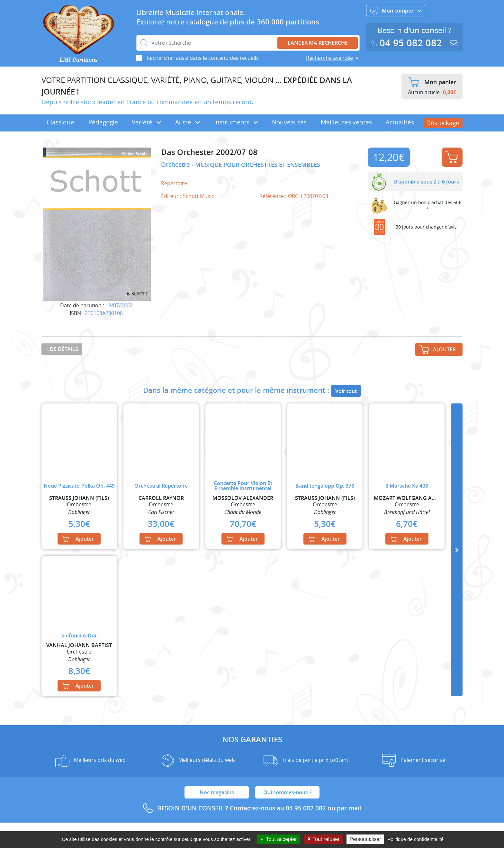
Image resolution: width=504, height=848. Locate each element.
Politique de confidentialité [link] (416, 839)
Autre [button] (188, 122)
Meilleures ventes (346, 122)
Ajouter (452, 157)
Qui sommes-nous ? (287, 792)
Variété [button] (146, 122)
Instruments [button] (236, 122)
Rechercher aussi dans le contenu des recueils (203, 58)
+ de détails (62, 349)
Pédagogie (103, 122)
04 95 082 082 (408, 43)
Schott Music (198, 196)
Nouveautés (289, 122)
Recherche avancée (329, 58)
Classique (60, 122)
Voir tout (346, 391)
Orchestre (176, 165)
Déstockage (443, 123)
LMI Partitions (79, 60)
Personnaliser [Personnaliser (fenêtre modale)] (365, 839)
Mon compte (396, 11)
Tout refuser (323, 839)
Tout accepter (279, 839)
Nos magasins (217, 792)
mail (355, 808)
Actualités (400, 122)
